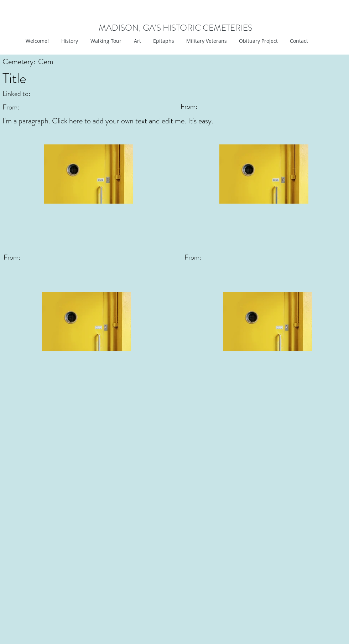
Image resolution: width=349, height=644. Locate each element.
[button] (137, 41)
